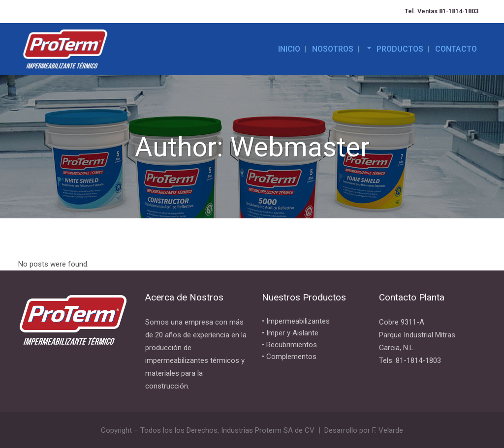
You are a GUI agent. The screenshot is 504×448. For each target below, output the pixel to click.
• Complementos (289, 357)
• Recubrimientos (289, 345)
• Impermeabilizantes (296, 321)
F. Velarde (388, 430)
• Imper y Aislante (290, 333)
